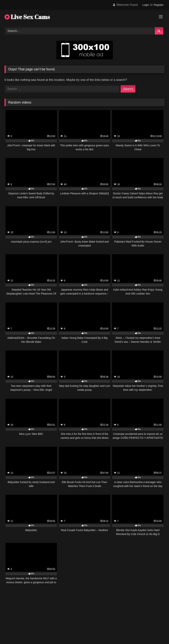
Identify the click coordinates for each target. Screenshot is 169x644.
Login (146, 5)
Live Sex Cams (27, 17)
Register (159, 5)
